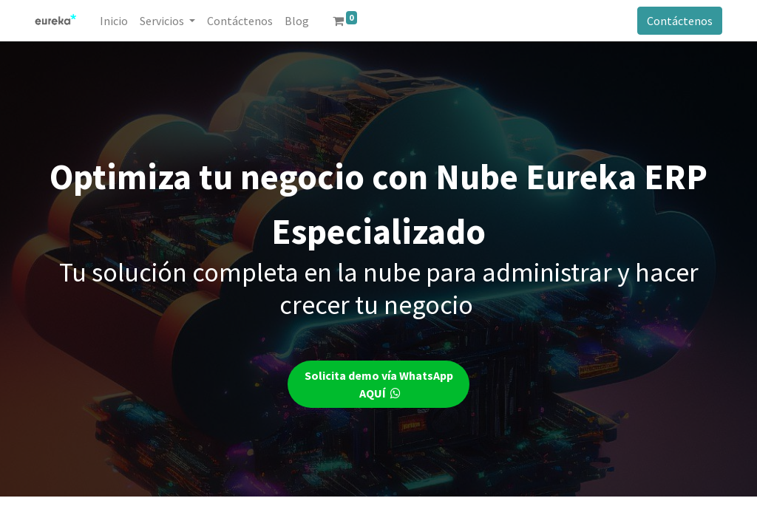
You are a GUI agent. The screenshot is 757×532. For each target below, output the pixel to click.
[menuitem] (114, 21)
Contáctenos (680, 21)
